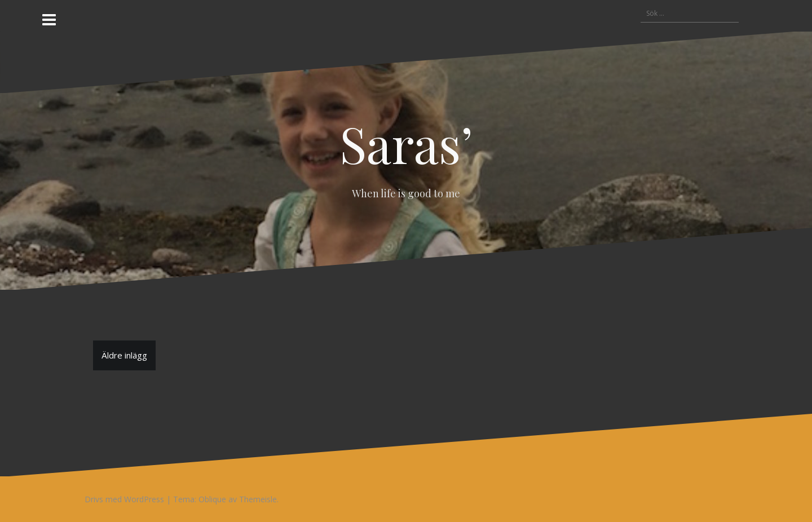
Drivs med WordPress (124, 499)
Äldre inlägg (124, 355)
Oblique (212, 499)
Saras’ (406, 143)
